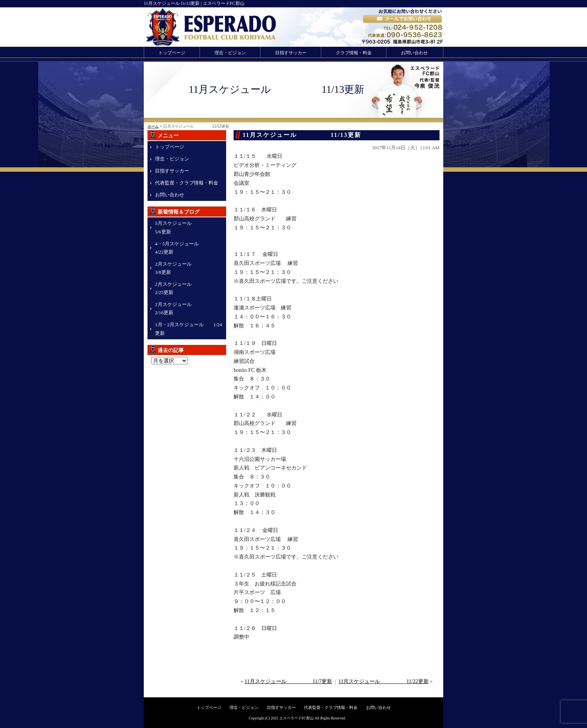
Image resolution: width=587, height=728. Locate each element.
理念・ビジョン (230, 53)
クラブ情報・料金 (354, 53)
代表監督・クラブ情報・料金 (187, 183)
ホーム (153, 126)
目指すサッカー (291, 53)
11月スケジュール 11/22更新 (384, 681)
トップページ (172, 53)
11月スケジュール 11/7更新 (288, 681)
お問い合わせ (414, 53)
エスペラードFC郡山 (296, 718)
